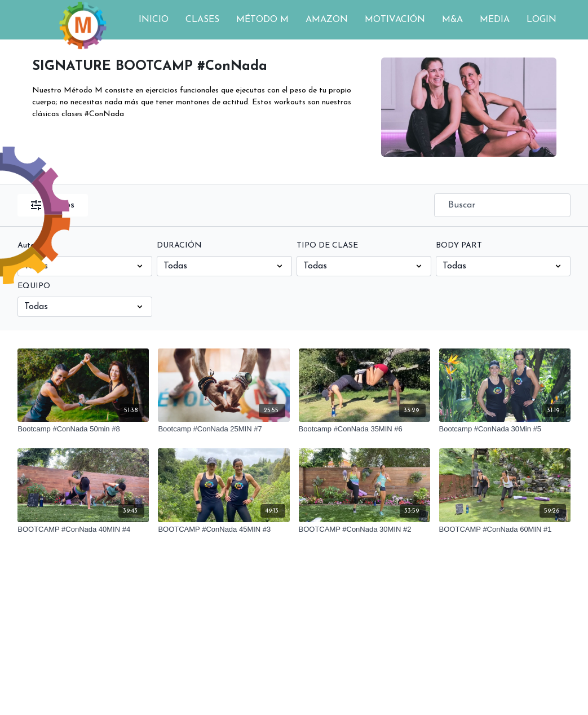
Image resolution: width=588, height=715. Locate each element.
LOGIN (541, 20)
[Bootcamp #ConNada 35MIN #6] (364, 429)
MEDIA (495, 20)
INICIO (154, 20)
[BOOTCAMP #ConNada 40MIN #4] (83, 529)
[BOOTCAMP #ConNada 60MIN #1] (505, 529)
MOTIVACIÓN (395, 20)
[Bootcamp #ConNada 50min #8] (83, 429)
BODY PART (459, 246)
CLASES (202, 20)
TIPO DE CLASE (327, 246)
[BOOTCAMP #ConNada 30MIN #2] (364, 529)
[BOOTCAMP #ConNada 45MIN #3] (224, 529)
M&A (452, 20)
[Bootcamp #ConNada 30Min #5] (505, 429)
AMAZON (327, 20)
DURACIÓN (179, 246)
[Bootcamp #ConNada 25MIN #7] (224, 429)
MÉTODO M (262, 20)
